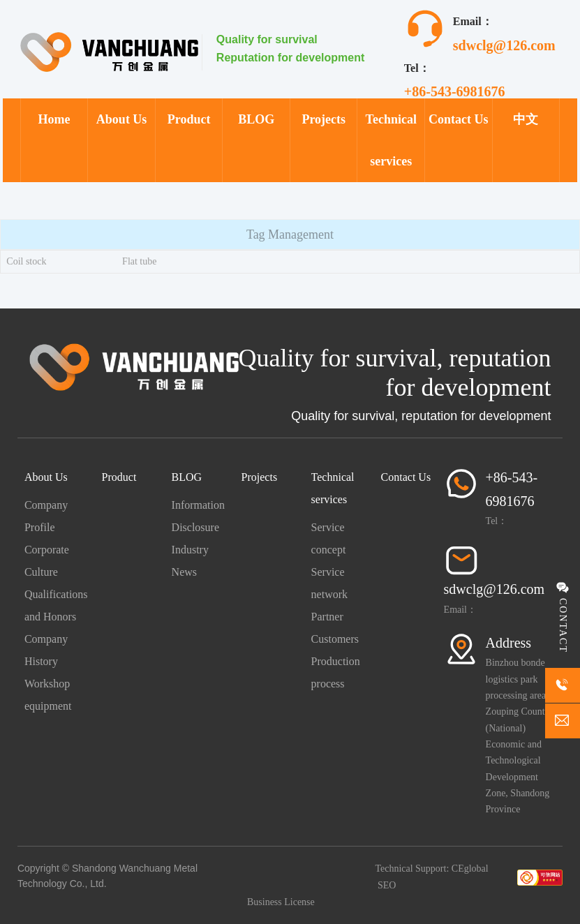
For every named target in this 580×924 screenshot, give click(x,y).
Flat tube (139, 261)
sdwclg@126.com (504, 45)
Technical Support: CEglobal (431, 869)
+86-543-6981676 (455, 91)
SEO (387, 885)
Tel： (497, 521)
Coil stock (26, 261)
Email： (460, 610)
